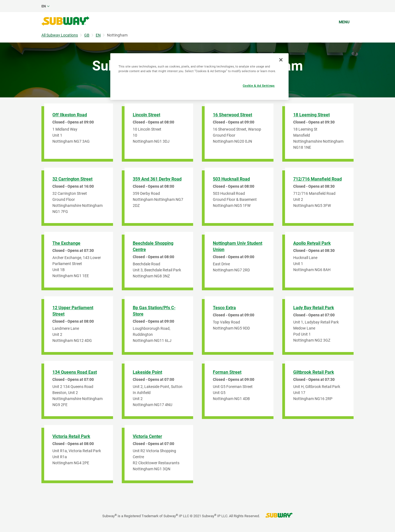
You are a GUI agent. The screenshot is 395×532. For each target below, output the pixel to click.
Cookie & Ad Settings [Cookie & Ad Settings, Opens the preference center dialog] (259, 86)
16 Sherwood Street (232, 115)
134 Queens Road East (75, 372)
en (44, 6)
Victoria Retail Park (71, 436)
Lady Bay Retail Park (314, 308)
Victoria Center (147, 436)
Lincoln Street (146, 115)
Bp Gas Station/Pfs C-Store (154, 311)
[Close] (281, 60)
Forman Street (227, 372)
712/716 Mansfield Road (318, 179)
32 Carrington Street (72, 179)
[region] (199, 77)
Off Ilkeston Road (70, 115)
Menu (344, 22)
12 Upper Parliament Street (73, 311)
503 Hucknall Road (231, 179)
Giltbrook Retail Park (314, 372)
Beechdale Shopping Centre (153, 246)
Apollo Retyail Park (312, 243)
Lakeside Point (147, 372)
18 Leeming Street (311, 115)
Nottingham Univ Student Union (238, 246)
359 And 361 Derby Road (157, 179)
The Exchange (66, 243)
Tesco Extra (224, 308)
